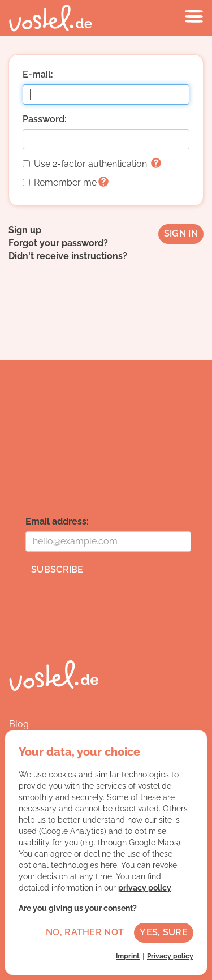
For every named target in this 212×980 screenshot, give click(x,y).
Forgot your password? (58, 243)
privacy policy (145, 888)
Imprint (128, 956)
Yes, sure (164, 932)
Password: (45, 119)
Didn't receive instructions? (68, 256)
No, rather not (85, 932)
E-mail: (38, 74)
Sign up (25, 230)
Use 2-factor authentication (92, 164)
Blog (19, 724)
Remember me (66, 182)
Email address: (57, 521)
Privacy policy (170, 956)
